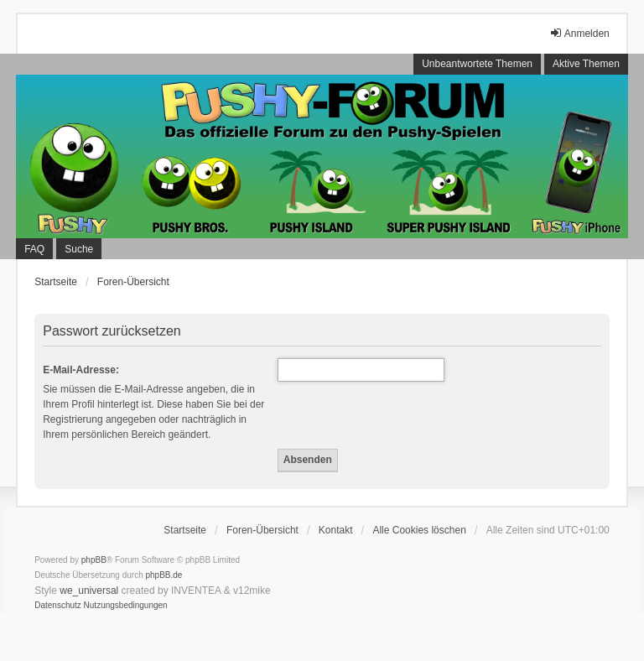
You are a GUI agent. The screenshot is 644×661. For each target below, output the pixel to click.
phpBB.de (164, 575)
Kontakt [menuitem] (336, 530)
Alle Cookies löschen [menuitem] (419, 530)
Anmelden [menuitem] (579, 33)
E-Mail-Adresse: (81, 370)
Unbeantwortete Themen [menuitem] (477, 64)
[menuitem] (58, 606)
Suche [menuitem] (79, 249)
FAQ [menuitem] (34, 249)
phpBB (94, 560)
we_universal (89, 591)
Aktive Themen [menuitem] (586, 64)
